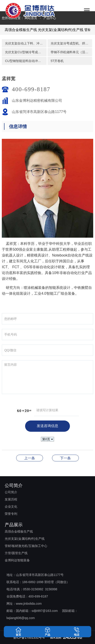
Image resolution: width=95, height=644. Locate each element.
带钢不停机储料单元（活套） (71, 52)
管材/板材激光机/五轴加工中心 (26, 546)
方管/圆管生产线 (16, 553)
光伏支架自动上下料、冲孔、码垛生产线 (26, 43)
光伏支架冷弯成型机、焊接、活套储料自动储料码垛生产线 (71, 43)
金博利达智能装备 (17, 560)
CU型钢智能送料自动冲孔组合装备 (26, 61)
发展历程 (11, 499)
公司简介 (11, 492)
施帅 (30, 458)
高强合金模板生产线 (21, 30)
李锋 (65, 458)
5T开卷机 (57, 61)
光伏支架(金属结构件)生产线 (61, 30)
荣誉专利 (11, 514)
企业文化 (11, 507)
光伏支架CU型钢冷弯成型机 (24, 52)
